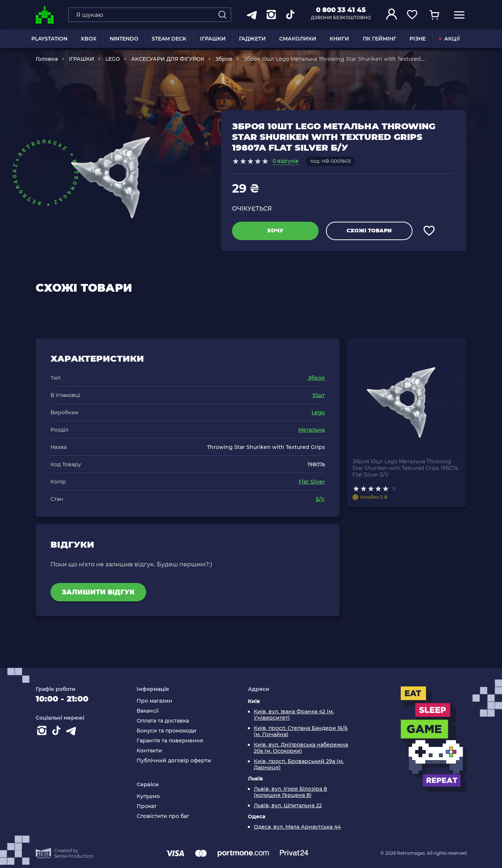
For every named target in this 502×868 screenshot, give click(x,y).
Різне (418, 39)
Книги (339, 39)
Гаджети (252, 39)
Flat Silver (312, 482)
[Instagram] (43, 732)
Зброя (224, 59)
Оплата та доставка (163, 721)
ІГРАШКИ (213, 39)
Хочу (275, 231)
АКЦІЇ (449, 39)
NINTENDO (124, 39)
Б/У (320, 499)
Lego (318, 412)
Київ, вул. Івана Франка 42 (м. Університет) (294, 715)
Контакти (149, 751)
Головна (47, 59)
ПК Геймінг (380, 39)
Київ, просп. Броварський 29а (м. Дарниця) (299, 765)
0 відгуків (286, 161)
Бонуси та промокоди (166, 731)
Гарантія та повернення (170, 741)
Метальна (312, 430)
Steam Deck (169, 39)
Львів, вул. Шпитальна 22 (288, 806)
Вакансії (148, 711)
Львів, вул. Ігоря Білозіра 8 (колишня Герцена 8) (290, 792)
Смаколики (298, 39)
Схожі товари (369, 231)
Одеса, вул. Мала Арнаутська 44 (297, 827)
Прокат (147, 806)
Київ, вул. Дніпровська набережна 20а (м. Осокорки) (301, 748)
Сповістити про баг (163, 816)
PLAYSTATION (49, 39)
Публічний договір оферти (174, 761)
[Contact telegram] (73, 732)
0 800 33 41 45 (341, 10)
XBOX (89, 39)
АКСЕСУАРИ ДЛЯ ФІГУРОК (168, 59)
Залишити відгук (98, 592)
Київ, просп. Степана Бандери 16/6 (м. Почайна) (301, 731)
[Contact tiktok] (58, 732)
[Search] (222, 15)
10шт (319, 395)
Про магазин (155, 701)
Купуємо (148, 796)
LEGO (113, 59)
